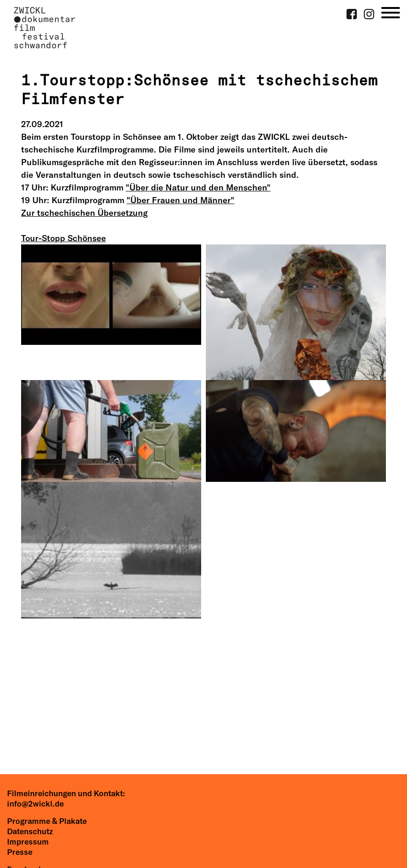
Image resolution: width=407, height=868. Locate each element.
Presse (20, 852)
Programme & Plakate (47, 821)
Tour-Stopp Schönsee (64, 238)
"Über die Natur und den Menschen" (198, 187)
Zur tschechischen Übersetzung (84, 213)
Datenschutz (30, 831)
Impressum (28, 841)
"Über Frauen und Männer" (181, 200)
